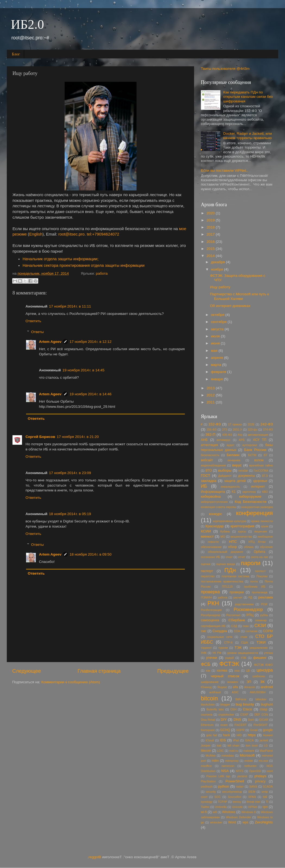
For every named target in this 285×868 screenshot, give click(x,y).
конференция (254, 513)
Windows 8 (248, 812)
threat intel (254, 802)
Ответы (38, 332)
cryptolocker (226, 715)
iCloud (210, 740)
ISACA (249, 740)
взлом (259, 460)
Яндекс (222, 687)
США (244, 643)
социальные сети (220, 637)
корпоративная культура (230, 521)
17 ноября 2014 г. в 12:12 (91, 342)
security (211, 792)
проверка (210, 592)
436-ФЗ (227, 435)
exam (224, 725)
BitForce (241, 699)
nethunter (251, 766)
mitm (215, 761)
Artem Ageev (50, 342)
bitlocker (261, 699)
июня (216, 343)
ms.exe (263, 761)
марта (216, 365)
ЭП (249, 682)
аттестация (209, 445)
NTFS (240, 771)
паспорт (207, 571)
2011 (211, 402)
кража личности (262, 521)
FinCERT (240, 725)
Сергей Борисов (40, 437)
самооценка (210, 620)
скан (246, 626)
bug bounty (245, 704)
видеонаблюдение (213, 465)
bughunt (267, 704)
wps (245, 822)
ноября (217, 269)
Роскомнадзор (248, 609)
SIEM (252, 792)
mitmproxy (232, 761)
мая (215, 351)
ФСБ (206, 664)
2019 (211, 220)
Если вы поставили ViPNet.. (224, 170)
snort (204, 797)
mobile (249, 761)
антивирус (224, 440)
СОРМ (268, 631)
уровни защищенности (243, 653)
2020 (211, 213)
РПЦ (250, 615)
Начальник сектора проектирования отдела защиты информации (83, 265)
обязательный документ (226, 552)
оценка (206, 564)
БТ (266, 455)
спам (244, 637)
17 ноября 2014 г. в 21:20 (78, 437)
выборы (225, 470)
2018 (211, 227)
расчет (238, 597)
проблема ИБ (255, 587)
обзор (232, 547)
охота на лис (259, 557)
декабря (218, 262)
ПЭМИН (206, 597)
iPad (236, 740)
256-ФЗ (211, 430)
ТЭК (238, 648)
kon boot (252, 745)
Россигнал (233, 615)
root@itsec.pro (72, 234)
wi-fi (204, 812)
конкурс (216, 514)
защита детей (235, 481)
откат (229, 557)
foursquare (208, 730)
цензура (265, 670)
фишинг (260, 658)
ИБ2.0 (27, 24)
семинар (261, 620)
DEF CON (261, 715)
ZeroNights (264, 822)
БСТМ (252, 455)
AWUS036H (258, 692)
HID (239, 735)
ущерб (229, 658)
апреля (217, 358)
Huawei (268, 735)
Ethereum (207, 725)
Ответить (33, 321)
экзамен (232, 682)
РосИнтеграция (211, 610)
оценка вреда (226, 564)
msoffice (206, 766)
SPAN (252, 797)
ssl (265, 797)
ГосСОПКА (261, 471)
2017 (211, 234)
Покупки (262, 576)
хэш (237, 670)
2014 (211, 256)
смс (204, 631)
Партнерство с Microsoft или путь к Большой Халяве (240, 296)
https (252, 735)
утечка (268, 653)
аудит (230, 445)
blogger (225, 704)
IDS (223, 740)
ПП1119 (227, 587)
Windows (229, 812)
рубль (264, 615)
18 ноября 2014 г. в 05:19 (70, 514)
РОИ (264, 604)
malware (249, 751)
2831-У (237, 430)
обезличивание (211, 547)
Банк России (255, 450)
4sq (240, 435)
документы (246, 476)
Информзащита (213, 492)
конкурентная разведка (257, 507)
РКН (213, 603)
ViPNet (253, 807)
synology (207, 802)
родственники (244, 604)
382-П (210, 435)
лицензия (260, 531)
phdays (260, 776)
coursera (207, 715)
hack (226, 735)
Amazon (250, 687)
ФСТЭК (229, 664)
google (268, 730)
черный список (225, 676)
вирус (237, 465)
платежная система (235, 576)
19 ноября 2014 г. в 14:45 (83, 370)
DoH (251, 720)
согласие (251, 631)
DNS (237, 720)
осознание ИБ (210, 557)
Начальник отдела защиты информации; (61, 259)
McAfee (211, 756)
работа (102, 273)
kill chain (233, 745)
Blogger (95, 857)
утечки (211, 658)
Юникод (206, 687)
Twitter (205, 807)
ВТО (209, 471)
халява (222, 670)
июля (216, 336)
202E (251, 424)
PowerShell (235, 781)
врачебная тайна (261, 465)
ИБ (204, 486)
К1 (234, 492)
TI (267, 802)
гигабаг (243, 471)
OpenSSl (255, 771)
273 (224, 430)
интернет (258, 487)
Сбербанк (237, 620)
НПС (233, 542)
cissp (264, 709)
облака (249, 547)
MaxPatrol (266, 751)
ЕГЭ (265, 476)
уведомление (259, 648)
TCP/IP (222, 802)
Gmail (254, 730)
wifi (215, 812)
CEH (234, 709)
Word (232, 822)
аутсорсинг (250, 445)
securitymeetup (232, 792)
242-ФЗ (267, 424)
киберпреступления (214, 502)
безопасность (210, 455)
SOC (218, 797)
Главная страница (99, 671)
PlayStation (208, 781)
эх (262, 681)
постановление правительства (222, 581)
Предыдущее (173, 671)
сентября (219, 322)
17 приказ (235, 424)
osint (270, 771)
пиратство (208, 576)
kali (219, 745)
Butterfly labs (215, 709)
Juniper (206, 745)
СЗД (234, 626)
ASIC (235, 692)
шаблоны (259, 676)
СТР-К (228, 643)
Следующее (27, 671)
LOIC (221, 751)
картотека (249, 492)
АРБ (242, 440)
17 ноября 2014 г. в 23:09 (70, 473)
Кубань (225, 531)
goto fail (212, 735)
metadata (228, 756)
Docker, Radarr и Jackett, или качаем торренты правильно (247, 136)
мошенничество (241, 537)
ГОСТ (206, 476)
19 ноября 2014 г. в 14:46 (91, 394)
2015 (211, 249)
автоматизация (258, 435)
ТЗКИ (261, 642)
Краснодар (215, 526)
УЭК (244, 658)
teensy (237, 802)
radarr (240, 786)
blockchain (208, 704)
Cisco (248, 709)
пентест (260, 571)
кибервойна (211, 496)
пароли (251, 563)
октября (218, 315)
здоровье (260, 481)
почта (254, 581)
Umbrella (221, 807)
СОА (237, 631)
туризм (223, 648)
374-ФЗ (268, 430)
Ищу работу (220, 287)
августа (218, 329)
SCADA (268, 786)
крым (265, 526)
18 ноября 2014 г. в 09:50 (91, 554)
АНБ (204, 440)
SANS (253, 786)
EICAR (264, 720)
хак (208, 670)
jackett (264, 740)
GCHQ (225, 730)
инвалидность (230, 487)
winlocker (216, 822)
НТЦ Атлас (257, 542)
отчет (242, 557)
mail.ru (233, 751)
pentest (242, 776)
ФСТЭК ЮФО (263, 665)
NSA (225, 771)
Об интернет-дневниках (230, 306)
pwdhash (207, 786)
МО (223, 537)
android (267, 687)
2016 (211, 242)
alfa (235, 687)
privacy (260, 781)
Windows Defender (238, 817)
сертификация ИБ (213, 626)
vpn (265, 807)
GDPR (240, 730)
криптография (242, 526)
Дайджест (225, 476)
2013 (211, 388)
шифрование (210, 682)
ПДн (230, 570)
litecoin (206, 751)
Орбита (259, 552)
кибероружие (250, 496)
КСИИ (206, 531)
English (36, 234)
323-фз (252, 430)
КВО (265, 492)
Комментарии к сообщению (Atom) (71, 682)
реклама (266, 597)
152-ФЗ (215, 424)
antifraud (215, 692)
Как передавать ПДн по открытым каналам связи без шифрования (248, 97)
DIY (224, 720)
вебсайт (207, 460)
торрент (206, 648)
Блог (16, 54)
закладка (209, 481)
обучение (266, 547)
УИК (204, 653)
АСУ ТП (260, 440)
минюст (207, 536)
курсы (242, 531)
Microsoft (247, 755)
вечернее (234, 460)
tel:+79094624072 (103, 234)
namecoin (228, 766)
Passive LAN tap (218, 776)
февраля (219, 372)
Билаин (233, 455)
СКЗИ (260, 625)
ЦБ (248, 670)
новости (213, 542)
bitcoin (209, 698)
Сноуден (220, 631)
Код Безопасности (251, 502)
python (224, 786)
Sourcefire (234, 797)
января (217, 379)
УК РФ (217, 653)
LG (266, 745)
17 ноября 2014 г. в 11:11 (70, 306)
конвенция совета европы (218, 507)
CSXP (244, 715)
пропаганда (259, 592)
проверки (237, 592)
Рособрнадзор (211, 615)
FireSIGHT (261, 725)
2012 (211, 395)
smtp (265, 792)
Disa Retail (208, 720)
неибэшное (265, 537)
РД (251, 597)
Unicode (237, 807)
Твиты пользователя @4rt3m (225, 69)
